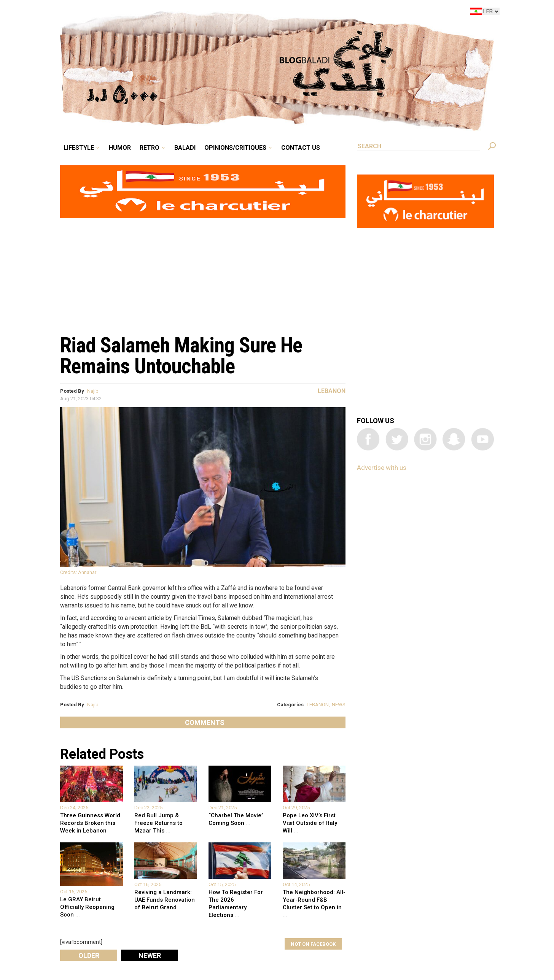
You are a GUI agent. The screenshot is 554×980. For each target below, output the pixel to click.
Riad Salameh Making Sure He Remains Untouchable (181, 356)
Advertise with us (382, 468)
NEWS (339, 705)
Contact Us (301, 148)
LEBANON (318, 705)
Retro (150, 148)
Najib (93, 391)
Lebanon (332, 391)
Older (89, 955)
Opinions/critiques (235, 148)
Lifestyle (79, 148)
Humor (120, 148)
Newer (150, 955)
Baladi (185, 148)
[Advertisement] (203, 272)
